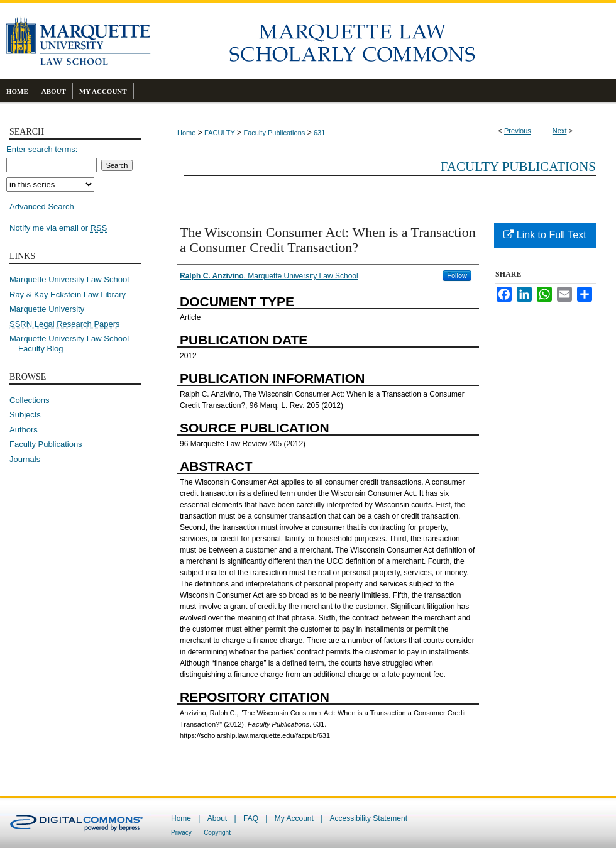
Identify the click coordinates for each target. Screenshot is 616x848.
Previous (518, 131)
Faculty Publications (274, 133)
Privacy (181, 833)
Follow (457, 275)
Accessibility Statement (369, 818)
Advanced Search (42, 206)
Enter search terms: (42, 149)
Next (560, 131)
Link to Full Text (545, 235)
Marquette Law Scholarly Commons (383, 41)
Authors (24, 430)
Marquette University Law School (69, 279)
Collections (30, 400)
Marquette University (47, 309)
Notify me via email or (58, 228)
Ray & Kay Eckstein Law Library (68, 295)
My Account (294, 818)
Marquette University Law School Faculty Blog (74, 344)
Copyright (217, 833)
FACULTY (220, 133)
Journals (25, 459)
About (217, 818)
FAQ (251, 818)
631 (319, 133)
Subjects (25, 415)
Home (186, 133)
